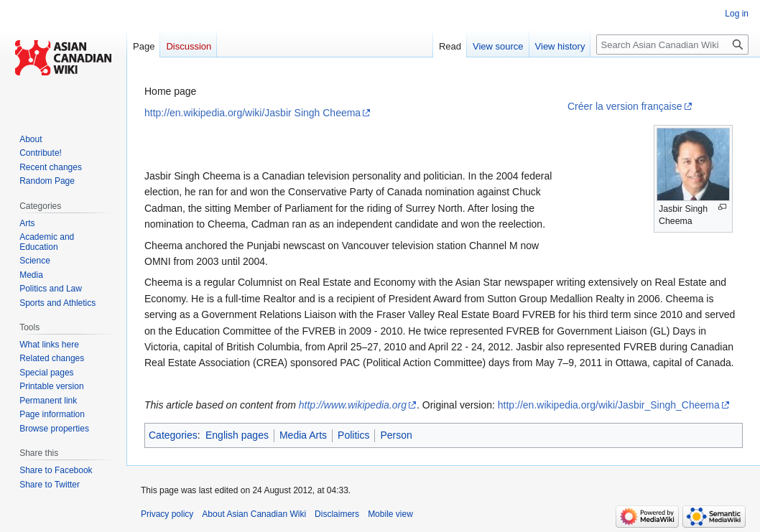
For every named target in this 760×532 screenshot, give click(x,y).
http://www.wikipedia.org (353, 405)
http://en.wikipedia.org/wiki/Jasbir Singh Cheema (252, 113)
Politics (353, 435)
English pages (237, 435)
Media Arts (303, 435)
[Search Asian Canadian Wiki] (672, 45)
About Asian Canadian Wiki (254, 514)
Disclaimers (337, 514)
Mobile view (390, 514)
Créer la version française (625, 106)
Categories (173, 435)
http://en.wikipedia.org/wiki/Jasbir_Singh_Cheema (609, 405)
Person (396, 435)
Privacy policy (167, 514)
